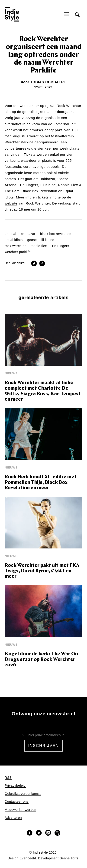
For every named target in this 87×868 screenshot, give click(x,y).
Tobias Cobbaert (48, 82)
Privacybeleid (15, 786)
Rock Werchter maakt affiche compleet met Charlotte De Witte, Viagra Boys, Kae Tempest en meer (43, 391)
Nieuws (11, 373)
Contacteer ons (17, 802)
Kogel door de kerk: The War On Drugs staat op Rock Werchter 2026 (41, 660)
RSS (8, 778)
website (11, 203)
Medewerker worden (20, 810)
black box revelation (56, 234)
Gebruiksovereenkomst (23, 794)
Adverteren (13, 818)
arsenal (10, 234)
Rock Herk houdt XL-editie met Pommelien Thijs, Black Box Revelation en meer (41, 482)
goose (32, 240)
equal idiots (14, 240)
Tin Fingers (60, 246)
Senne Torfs (69, 858)
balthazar (28, 234)
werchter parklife (18, 252)
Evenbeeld (28, 858)
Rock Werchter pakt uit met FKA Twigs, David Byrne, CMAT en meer (42, 571)
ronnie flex (39, 246)
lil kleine (48, 240)
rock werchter (15, 246)
